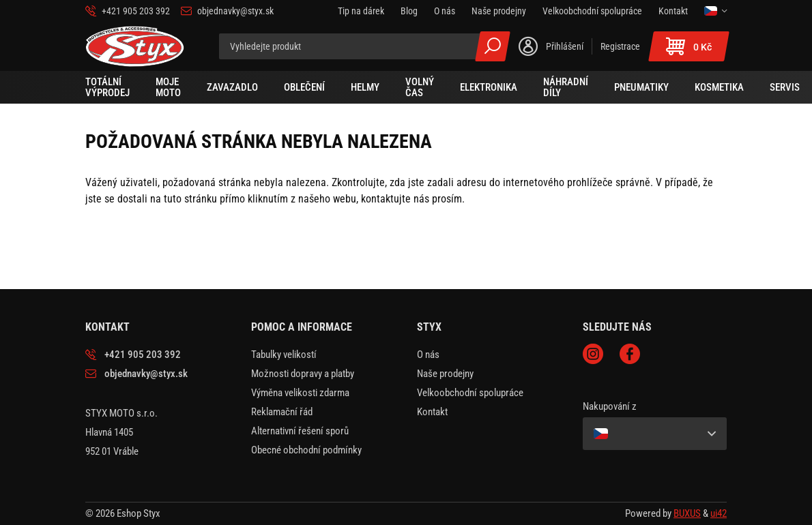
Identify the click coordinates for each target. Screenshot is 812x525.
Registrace (620, 46)
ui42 (719, 513)
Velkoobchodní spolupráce (470, 393)
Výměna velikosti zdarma (300, 393)
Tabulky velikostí (284, 355)
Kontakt (432, 412)
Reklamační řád (282, 412)
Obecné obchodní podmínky (306, 450)
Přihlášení (565, 46)
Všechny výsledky (493, 46)
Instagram (593, 354)
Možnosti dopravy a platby (303, 374)
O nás (428, 355)
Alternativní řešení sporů (300, 431)
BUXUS (687, 513)
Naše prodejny (445, 374)
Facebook (630, 354)
